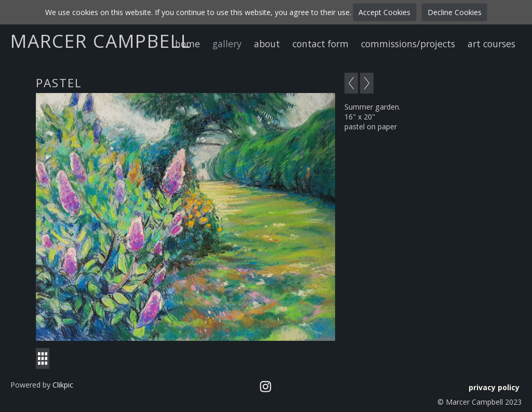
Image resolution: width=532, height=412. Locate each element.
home (188, 44)
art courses (491, 44)
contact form (321, 44)
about (267, 44)
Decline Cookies (455, 12)
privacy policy (494, 387)
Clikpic (63, 385)
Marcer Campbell (101, 41)
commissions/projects (408, 44)
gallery (227, 44)
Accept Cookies (384, 12)
